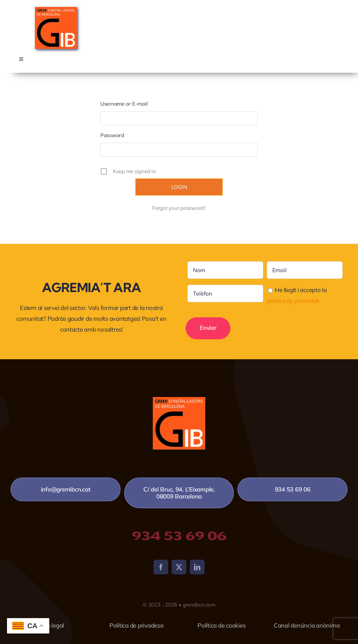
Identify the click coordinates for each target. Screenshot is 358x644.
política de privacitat (293, 301)
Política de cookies (221, 625)
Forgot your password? (179, 208)
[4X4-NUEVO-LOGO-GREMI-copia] (56, 10)
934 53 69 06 (179, 536)
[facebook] (161, 567)
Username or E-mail (124, 104)
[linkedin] (197, 567)
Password (112, 135)
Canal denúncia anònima (307, 625)
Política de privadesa (137, 625)
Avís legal (51, 625)
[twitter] (179, 567)
